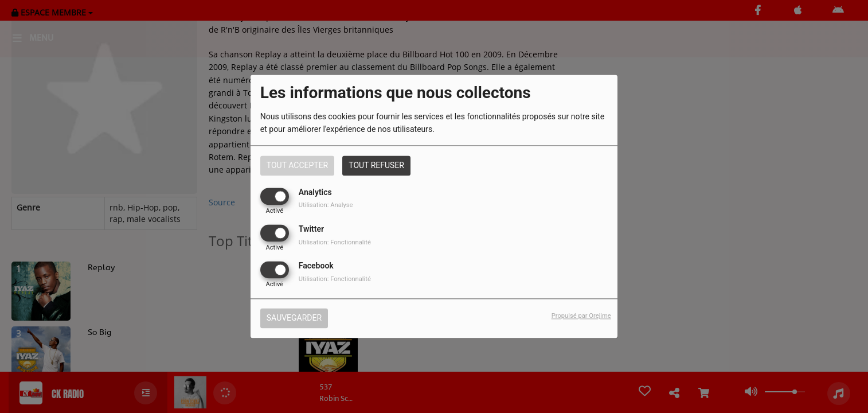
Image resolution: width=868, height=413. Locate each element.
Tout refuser (376, 165)
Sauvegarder (294, 318)
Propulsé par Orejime (581, 316)
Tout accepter (297, 165)
